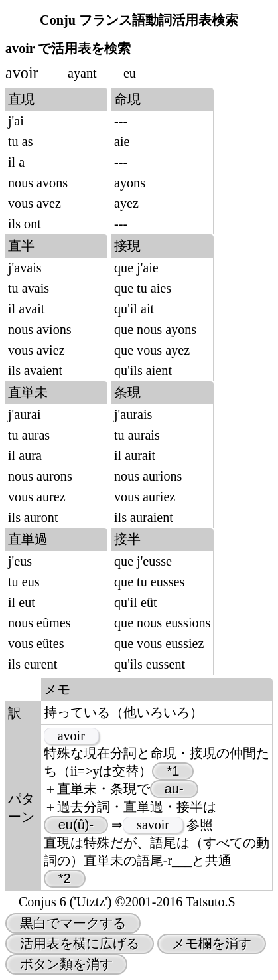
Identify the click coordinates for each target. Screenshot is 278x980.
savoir (153, 825)
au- (174, 789)
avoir (71, 736)
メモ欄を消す (212, 943)
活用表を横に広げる (80, 943)
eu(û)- (76, 825)
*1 (173, 771)
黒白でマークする (73, 923)
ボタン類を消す (66, 964)
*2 (65, 878)
